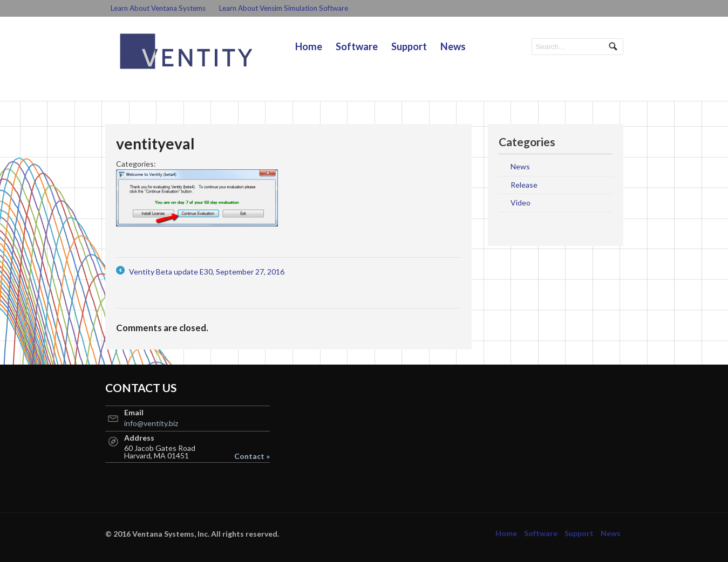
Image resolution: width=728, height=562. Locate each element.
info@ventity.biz (151, 423)
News (453, 46)
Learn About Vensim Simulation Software (284, 8)
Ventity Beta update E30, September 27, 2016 (200, 272)
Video (521, 203)
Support (409, 46)
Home (309, 46)
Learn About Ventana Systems (158, 8)
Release (524, 185)
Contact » (252, 456)
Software (357, 46)
